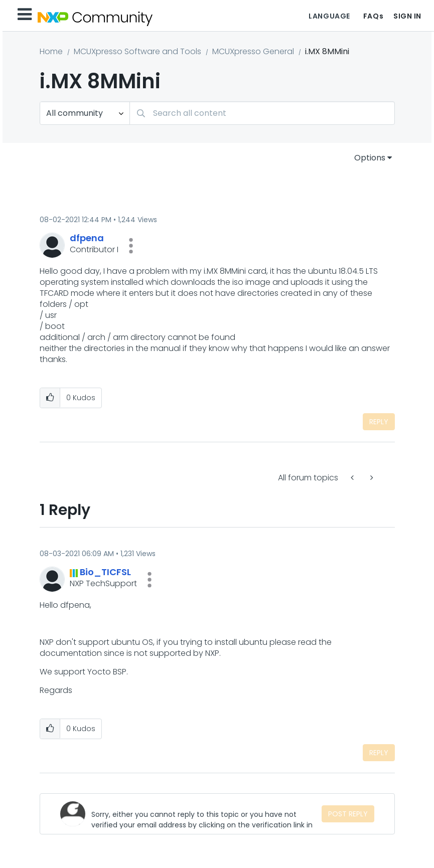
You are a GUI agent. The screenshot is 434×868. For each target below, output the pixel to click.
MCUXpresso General (253, 51)
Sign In (407, 16)
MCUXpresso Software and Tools (137, 51)
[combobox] (262, 113)
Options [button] (370, 158)
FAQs (373, 16)
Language (329, 16)
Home (51, 51)
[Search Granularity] (85, 113)
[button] (131, 246)
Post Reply (348, 814)
